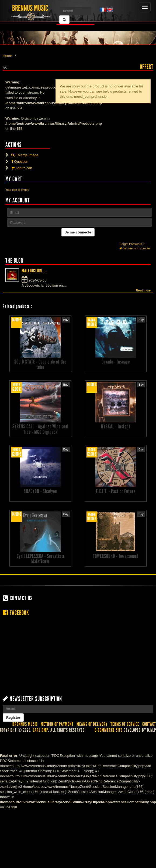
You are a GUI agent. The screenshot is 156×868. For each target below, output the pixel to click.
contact (149, 724)
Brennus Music (25, 724)
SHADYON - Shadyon (40, 491)
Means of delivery (92, 724)
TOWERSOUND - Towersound (116, 556)
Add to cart (22, 168)
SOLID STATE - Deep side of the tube (40, 364)
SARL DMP (40, 730)
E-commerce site (109, 730)
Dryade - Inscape (116, 362)
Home (7, 56)
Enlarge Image (25, 155)
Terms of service (125, 724)
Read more (143, 290)
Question (20, 162)
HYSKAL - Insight (116, 426)
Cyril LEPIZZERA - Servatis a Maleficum (40, 559)
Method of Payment (57, 724)
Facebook (16, 613)
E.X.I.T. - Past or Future (116, 491)
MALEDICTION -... (35, 271)
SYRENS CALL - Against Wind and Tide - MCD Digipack (40, 429)
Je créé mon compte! (135, 248)
